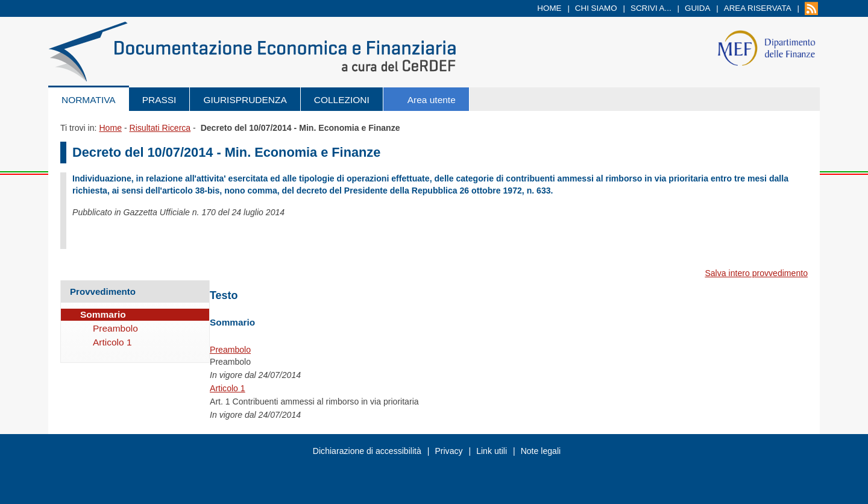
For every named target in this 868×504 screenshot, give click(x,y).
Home (549, 8)
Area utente (432, 100)
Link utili (492, 451)
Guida (697, 8)
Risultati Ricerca (160, 128)
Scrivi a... (651, 8)
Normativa (89, 100)
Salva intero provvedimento (756, 273)
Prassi (159, 100)
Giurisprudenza (245, 100)
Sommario (103, 314)
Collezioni (342, 100)
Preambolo (230, 350)
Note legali (541, 451)
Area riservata (758, 8)
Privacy (448, 451)
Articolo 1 (228, 388)
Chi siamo (596, 8)
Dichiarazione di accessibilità (367, 451)
